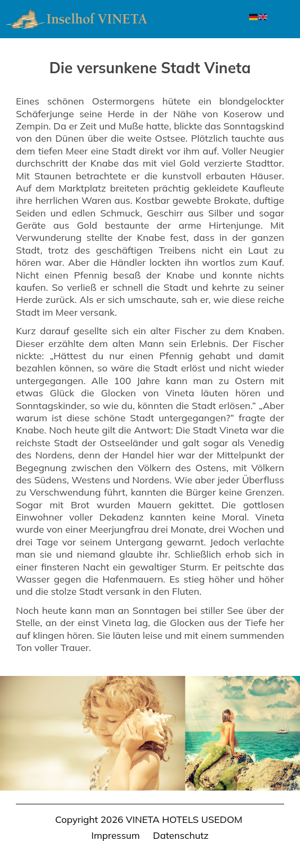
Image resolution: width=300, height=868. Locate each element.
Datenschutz (181, 835)
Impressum (116, 835)
